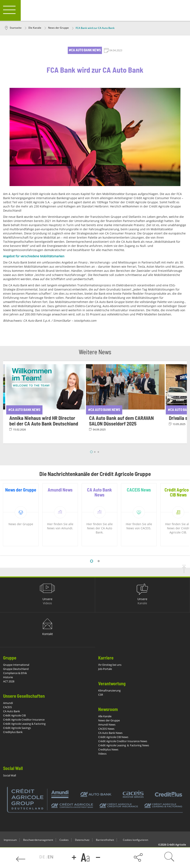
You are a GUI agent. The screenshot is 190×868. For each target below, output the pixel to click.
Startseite (13, 28)
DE (43, 857)
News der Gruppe (57, 28)
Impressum (10, 840)
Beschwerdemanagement (38, 840)
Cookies (64, 840)
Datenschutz (82, 840)
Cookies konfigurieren (136, 840)
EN (50, 857)
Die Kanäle (33, 28)
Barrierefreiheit (105, 840)
